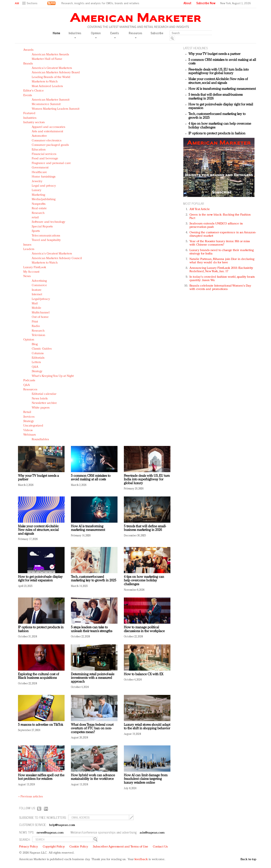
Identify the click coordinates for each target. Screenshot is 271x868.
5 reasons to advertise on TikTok (41, 725)
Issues (27, 245)
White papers (41, 408)
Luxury (37, 190)
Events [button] (115, 35)
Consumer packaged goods (50, 145)
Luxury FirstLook (35, 267)
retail (35, 218)
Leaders (29, 249)
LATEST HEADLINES (195, 48)
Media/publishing (44, 199)
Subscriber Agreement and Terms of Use (121, 847)
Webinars (30, 435)
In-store (37, 290)
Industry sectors (34, 122)
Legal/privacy (41, 299)
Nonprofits (39, 204)
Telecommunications (46, 236)
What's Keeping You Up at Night (53, 376)
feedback (141, 859)
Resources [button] (135, 35)
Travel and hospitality (46, 240)
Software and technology (48, 222)
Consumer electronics (47, 141)
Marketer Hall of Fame (47, 59)
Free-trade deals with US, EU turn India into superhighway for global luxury (147, 480)
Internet (37, 295)
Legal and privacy (44, 186)
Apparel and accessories (48, 127)
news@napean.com (50, 833)
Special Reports (42, 227)
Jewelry (37, 181)
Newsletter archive (44, 403)
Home (56, 33)
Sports (36, 231)
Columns (38, 353)
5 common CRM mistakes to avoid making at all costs (91, 478)
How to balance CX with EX (144, 674)
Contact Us (160, 847)
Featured (29, 113)
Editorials (38, 358)
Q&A (35, 367)
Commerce (39, 285)
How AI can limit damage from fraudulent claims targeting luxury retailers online (146, 779)
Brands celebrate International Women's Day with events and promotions (220, 288)
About (187, 3)
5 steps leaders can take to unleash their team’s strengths (92, 629)
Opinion (29, 340)
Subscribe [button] (157, 33)
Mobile (37, 308)
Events (28, 95)
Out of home (40, 317)
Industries (30, 118)
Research (38, 213)
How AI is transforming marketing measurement (88, 528)
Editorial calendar (44, 394)
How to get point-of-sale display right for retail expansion (40, 579)
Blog (35, 344)
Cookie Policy (79, 847)
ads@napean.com (152, 833)
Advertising (39, 281)
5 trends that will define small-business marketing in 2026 (145, 528)
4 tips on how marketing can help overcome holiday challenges (144, 581)
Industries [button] (75, 35)
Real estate (39, 208)
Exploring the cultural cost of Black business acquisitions (39, 676)
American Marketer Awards (50, 55)
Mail (35, 304)
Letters (36, 362)
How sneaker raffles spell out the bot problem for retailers (41, 777)
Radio (36, 326)
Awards (28, 50)
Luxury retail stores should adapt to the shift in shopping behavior (147, 727)
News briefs (40, 399)
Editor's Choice (34, 91)
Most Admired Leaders (47, 86)
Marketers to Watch (45, 82)
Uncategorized (33, 426)
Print (35, 322)
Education (39, 150)
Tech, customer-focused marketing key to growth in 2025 (94, 579)
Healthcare (39, 172)
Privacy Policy (28, 847)
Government (40, 168)
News (27, 276)
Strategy (37, 371)
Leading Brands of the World (51, 77)
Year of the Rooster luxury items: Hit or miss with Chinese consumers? (220, 243)
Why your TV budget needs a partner (214, 54)
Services (29, 417)
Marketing (38, 195)
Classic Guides (42, 349)
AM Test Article (200, 209)
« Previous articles (31, 797)
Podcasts (29, 381)
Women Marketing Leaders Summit (56, 109)
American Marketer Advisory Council (57, 258)
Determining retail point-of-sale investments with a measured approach (93, 678)
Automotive (39, 136)
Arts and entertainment (47, 132)
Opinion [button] (96, 35)
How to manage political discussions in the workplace (144, 629)
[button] (30, 3)
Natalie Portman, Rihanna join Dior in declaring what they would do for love (222, 261)
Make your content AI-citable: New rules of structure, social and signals (38, 530)
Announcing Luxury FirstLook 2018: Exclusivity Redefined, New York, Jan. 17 (221, 270)
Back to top (248, 859)
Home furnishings (44, 177)
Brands (28, 64)
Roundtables (40, 439)
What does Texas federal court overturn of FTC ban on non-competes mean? (92, 729)
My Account (31, 272)
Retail (27, 412)
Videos (28, 430)
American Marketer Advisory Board (56, 73)
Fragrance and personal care (51, 163)
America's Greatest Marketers (52, 68)
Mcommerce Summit (46, 104)
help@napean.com (62, 825)
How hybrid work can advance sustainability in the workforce (93, 777)
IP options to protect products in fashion (217, 134)
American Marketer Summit (51, 100)
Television (38, 335)
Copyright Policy (54, 847)
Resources (30, 390)
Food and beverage (45, 159)
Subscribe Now (206, 3)
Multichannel (41, 313)
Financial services (44, 154)
